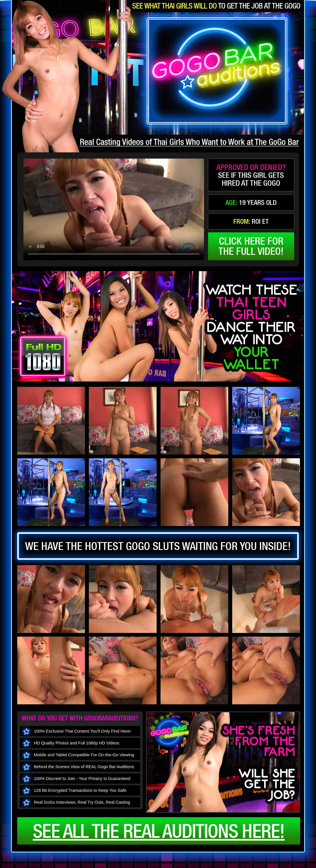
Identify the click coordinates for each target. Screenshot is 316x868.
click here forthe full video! (251, 246)
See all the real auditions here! (159, 831)
